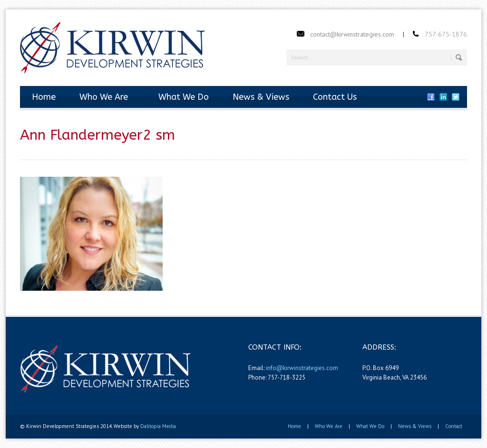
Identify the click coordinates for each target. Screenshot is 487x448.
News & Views (261, 97)
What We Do (180, 97)
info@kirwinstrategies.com (302, 368)
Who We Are (104, 97)
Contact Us (335, 97)
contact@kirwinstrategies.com (352, 34)
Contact (454, 426)
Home (44, 97)
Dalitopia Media (158, 426)
